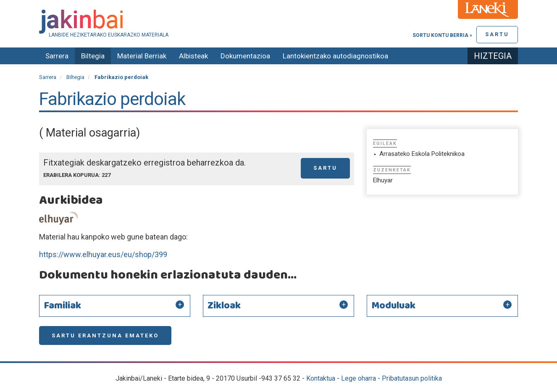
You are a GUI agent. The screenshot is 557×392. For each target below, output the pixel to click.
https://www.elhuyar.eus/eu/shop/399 (103, 254)
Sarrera (57, 56)
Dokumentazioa (245, 56)
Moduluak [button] (393, 306)
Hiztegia (493, 56)
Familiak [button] (62, 306)
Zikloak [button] (224, 306)
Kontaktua (321, 378)
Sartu (497, 34)
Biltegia (93, 56)
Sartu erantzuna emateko (105, 335)
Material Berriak (142, 56)
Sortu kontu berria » (442, 35)
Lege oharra (359, 378)
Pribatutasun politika (412, 378)
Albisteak (193, 56)
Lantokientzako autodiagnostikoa (335, 56)
